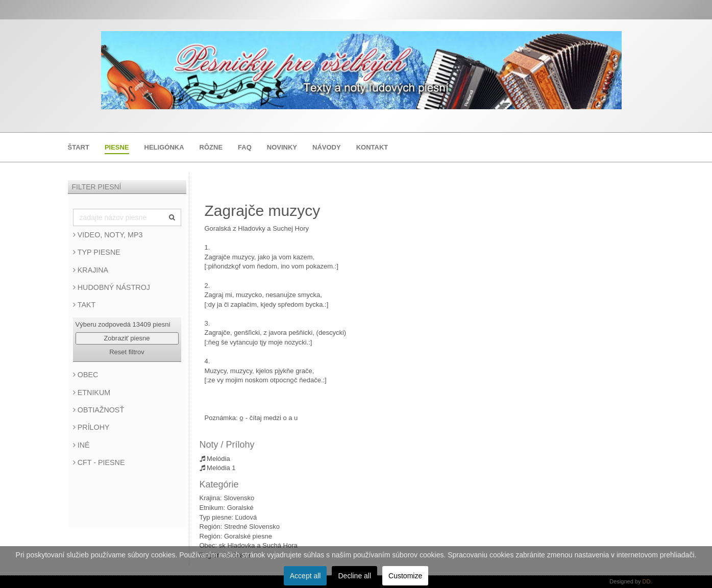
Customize (405, 576)
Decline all (354, 576)
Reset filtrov (127, 352)
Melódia (215, 459)
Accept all (305, 576)
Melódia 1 (218, 468)
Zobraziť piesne (127, 338)
